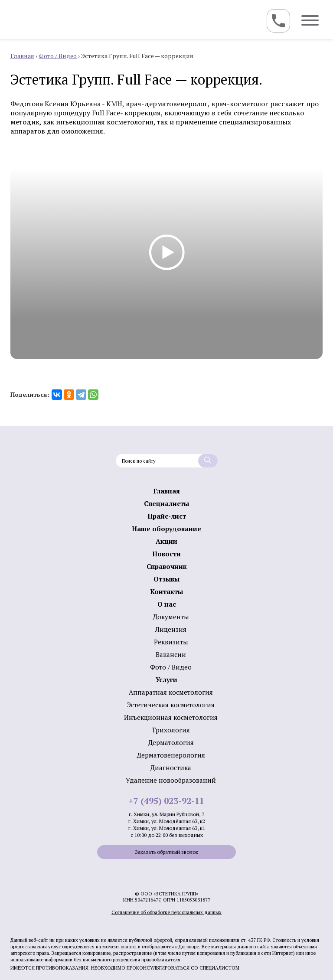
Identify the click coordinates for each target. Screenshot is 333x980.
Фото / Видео (171, 667)
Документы (171, 617)
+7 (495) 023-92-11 (166, 801)
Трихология (171, 730)
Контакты (166, 591)
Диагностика (171, 768)
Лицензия (171, 629)
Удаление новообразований (171, 780)
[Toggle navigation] (278, 21)
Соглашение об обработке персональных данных (166, 912)
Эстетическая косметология (171, 705)
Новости (166, 554)
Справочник (167, 566)
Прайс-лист (167, 516)
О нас (167, 604)
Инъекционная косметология (171, 717)
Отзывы (166, 579)
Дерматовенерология (171, 755)
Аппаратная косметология (171, 692)
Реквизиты (171, 642)
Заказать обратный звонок (166, 852)
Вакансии (171, 654)
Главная (166, 491)
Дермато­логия (171, 742)
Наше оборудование (166, 529)
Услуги (166, 679)
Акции (166, 541)
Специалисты (166, 503)
